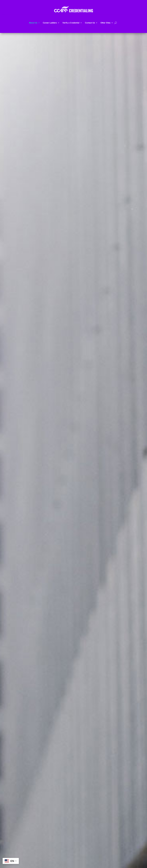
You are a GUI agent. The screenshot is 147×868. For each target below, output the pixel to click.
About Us (33, 23)
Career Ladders (50, 23)
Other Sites (105, 23)
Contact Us (90, 23)
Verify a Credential (71, 23)
